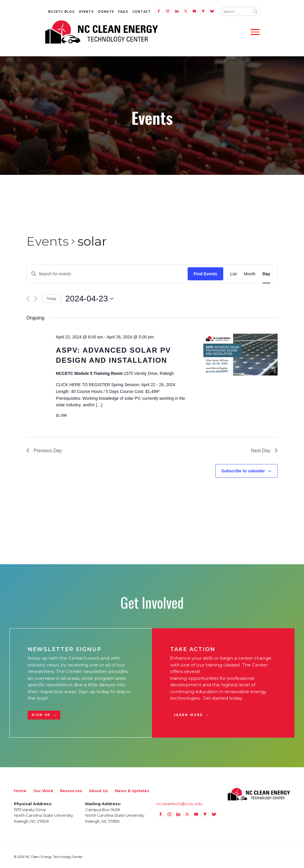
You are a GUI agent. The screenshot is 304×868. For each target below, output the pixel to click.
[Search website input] (235, 12)
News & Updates (132, 791)
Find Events (205, 274)
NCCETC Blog (61, 12)
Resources (71, 791)
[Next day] (36, 299)
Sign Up (41, 715)
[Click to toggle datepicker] (89, 299)
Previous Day (44, 451)
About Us (99, 791)
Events (87, 12)
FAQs (123, 12)
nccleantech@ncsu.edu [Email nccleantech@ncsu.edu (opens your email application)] (179, 804)
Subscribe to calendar (243, 471)
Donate (106, 12)
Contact (142, 12)
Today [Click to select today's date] (51, 299)
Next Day (264, 451)
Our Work (43, 791)
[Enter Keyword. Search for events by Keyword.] (107, 274)
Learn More (188, 715)
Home (20, 791)
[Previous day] (28, 299)
